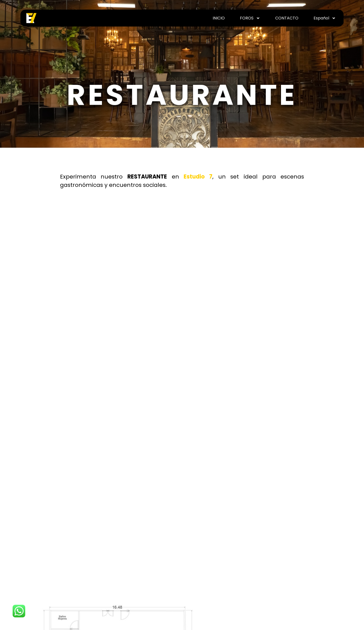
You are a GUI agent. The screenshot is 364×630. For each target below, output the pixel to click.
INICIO (219, 18)
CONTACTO (287, 18)
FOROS (250, 18)
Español (325, 18)
